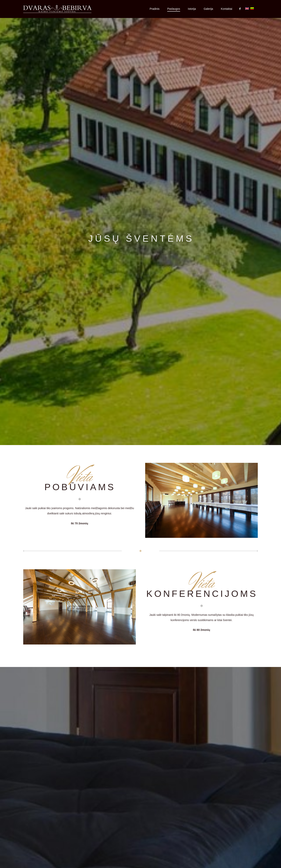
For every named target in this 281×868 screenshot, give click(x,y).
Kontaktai (227, 9)
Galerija (208, 9)
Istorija (192, 9)
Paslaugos (174, 9)
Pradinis (155, 9)
